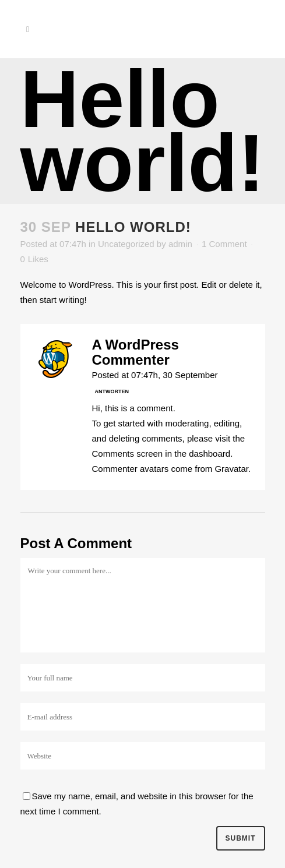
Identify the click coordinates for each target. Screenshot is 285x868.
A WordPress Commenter (136, 352)
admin (180, 244)
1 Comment (224, 244)
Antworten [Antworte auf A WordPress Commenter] (112, 391)
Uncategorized (126, 244)
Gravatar (231, 469)
